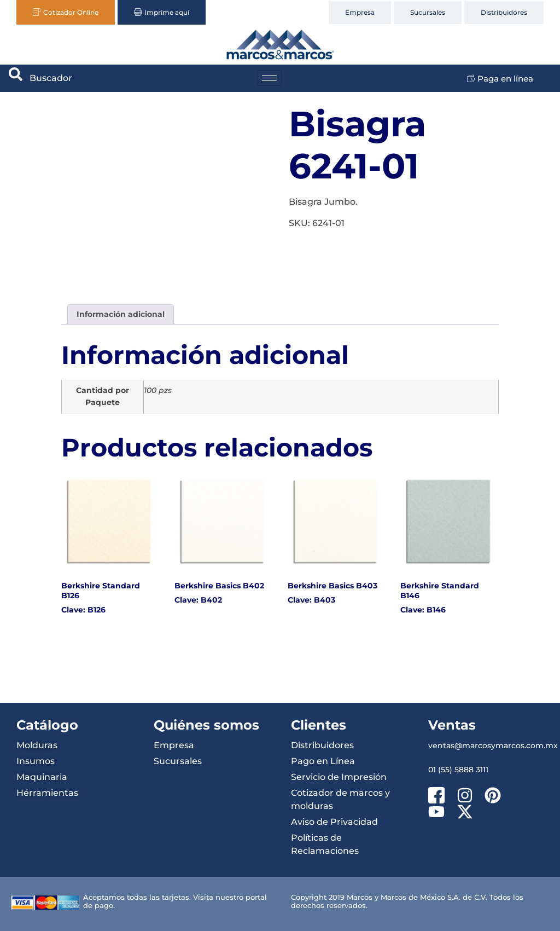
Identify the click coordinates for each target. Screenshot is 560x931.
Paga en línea (500, 79)
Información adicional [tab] (121, 314)
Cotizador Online (66, 13)
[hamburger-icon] (269, 78)
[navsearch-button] (16, 78)
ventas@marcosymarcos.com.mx (493, 745)
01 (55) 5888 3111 (458, 770)
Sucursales (428, 12)
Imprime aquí (162, 13)
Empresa (360, 12)
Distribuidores (504, 12)
